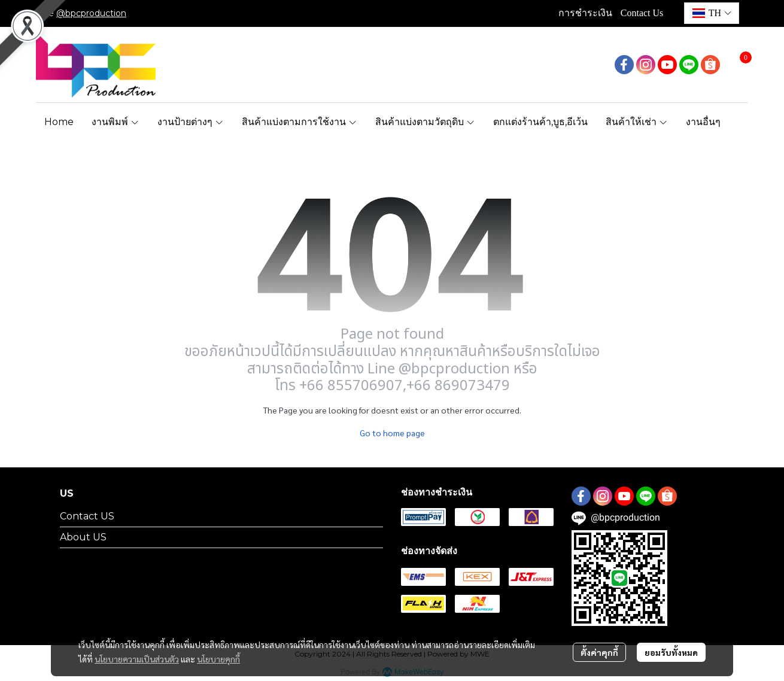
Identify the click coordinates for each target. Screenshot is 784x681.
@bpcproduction (91, 13)
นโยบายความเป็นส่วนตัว (137, 659)
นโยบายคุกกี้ (218, 659)
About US (83, 537)
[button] (712, 13)
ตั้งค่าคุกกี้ (599, 652)
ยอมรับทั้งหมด (671, 652)
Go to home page (392, 433)
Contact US (87, 516)
